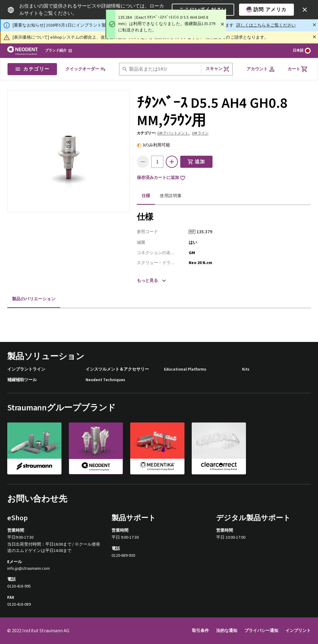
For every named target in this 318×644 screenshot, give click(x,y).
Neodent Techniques (105, 380)
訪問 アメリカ (266, 10)
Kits (246, 370)
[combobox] (164, 69)
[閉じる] (314, 25)
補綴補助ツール (22, 380)
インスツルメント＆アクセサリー (117, 370)
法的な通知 (227, 631)
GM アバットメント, (173, 133)
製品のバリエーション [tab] (34, 299)
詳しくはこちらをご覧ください (266, 25)
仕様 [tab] (146, 196)
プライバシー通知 (261, 631)
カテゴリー (32, 69)
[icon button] (305, 10)
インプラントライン (26, 370)
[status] (166, 24)
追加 (196, 162)
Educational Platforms (185, 370)
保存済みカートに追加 (161, 178)
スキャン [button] (217, 69)
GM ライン (200, 133)
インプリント (298, 631)
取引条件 (200, 631)
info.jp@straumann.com (28, 569)
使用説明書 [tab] (171, 196)
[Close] (222, 24)
